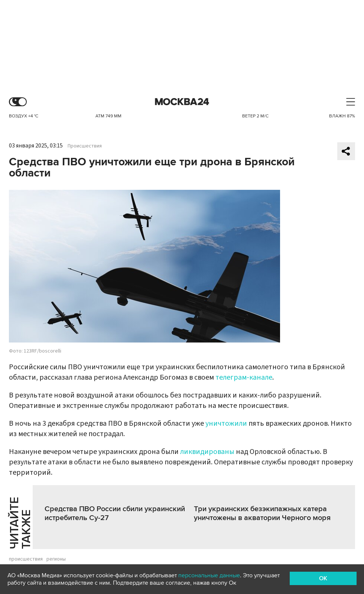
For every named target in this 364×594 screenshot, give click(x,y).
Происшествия (85, 146)
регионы (56, 559)
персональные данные (209, 575)
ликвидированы (207, 452)
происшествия (26, 559)
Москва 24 (182, 102)
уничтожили (226, 423)
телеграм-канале (244, 377)
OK (323, 578)
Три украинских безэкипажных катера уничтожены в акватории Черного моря (262, 513)
